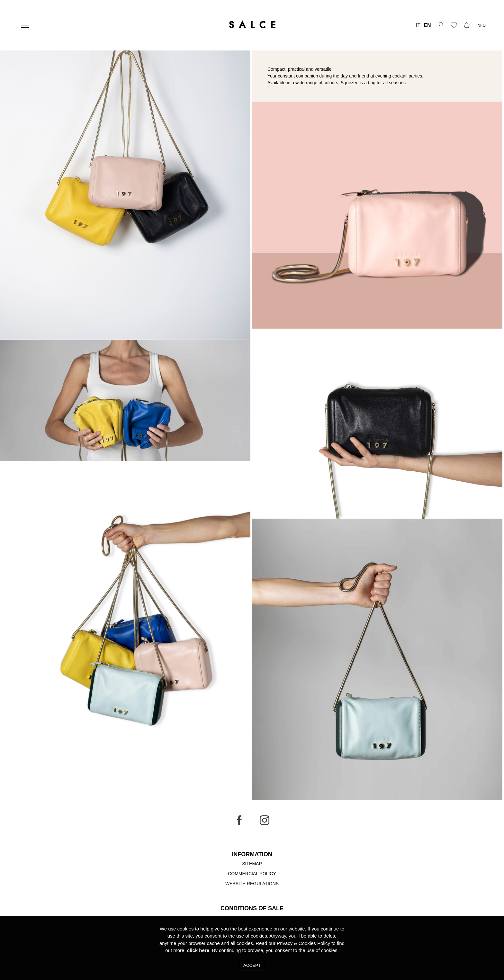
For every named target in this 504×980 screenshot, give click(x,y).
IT (418, 25)
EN (427, 25)
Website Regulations (252, 884)
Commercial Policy (252, 874)
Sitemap (252, 864)
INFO (481, 25)
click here (198, 950)
